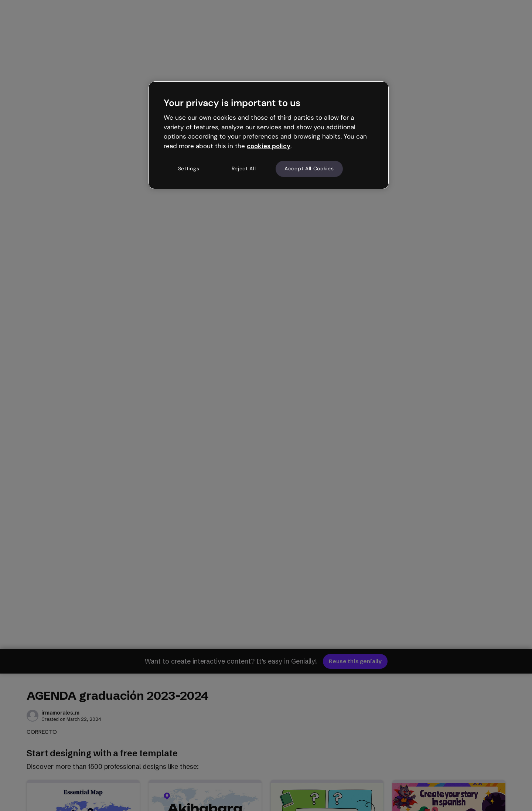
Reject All (244, 168)
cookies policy (269, 146)
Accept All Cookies (309, 168)
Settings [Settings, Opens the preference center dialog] (189, 168)
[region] (269, 135)
